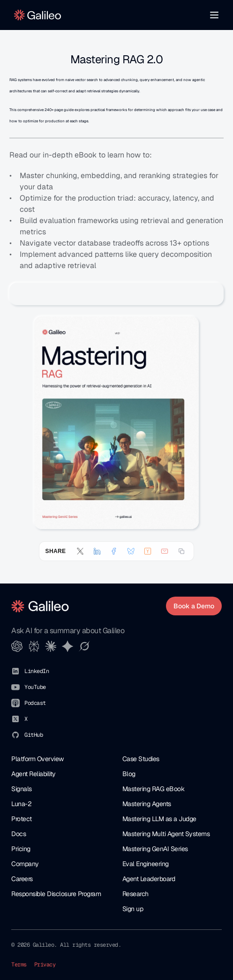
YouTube (35, 687)
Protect (22, 819)
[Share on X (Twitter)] (80, 551)
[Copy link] (181, 551)
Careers (22, 879)
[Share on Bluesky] (131, 551)
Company (25, 864)
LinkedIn (37, 671)
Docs (19, 834)
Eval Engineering (146, 864)
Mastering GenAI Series (155, 849)
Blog (129, 774)
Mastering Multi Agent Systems (166, 834)
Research (135, 894)
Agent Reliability (34, 774)
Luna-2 (21, 804)
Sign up (133, 909)
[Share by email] (165, 551)
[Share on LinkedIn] (97, 551)
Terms (19, 965)
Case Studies (141, 759)
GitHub (34, 735)
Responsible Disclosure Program (56, 894)
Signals (22, 789)
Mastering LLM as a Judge (159, 819)
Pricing (21, 849)
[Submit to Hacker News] (148, 551)
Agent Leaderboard (149, 879)
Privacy (45, 965)
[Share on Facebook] (114, 551)
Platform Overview (38, 759)
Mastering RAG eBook (154, 789)
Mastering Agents (147, 804)
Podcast (35, 703)
